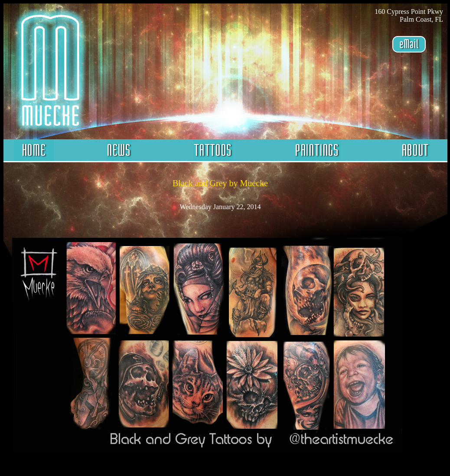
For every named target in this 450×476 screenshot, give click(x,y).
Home (34, 151)
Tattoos (212, 151)
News (119, 151)
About (415, 151)
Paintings (317, 151)
